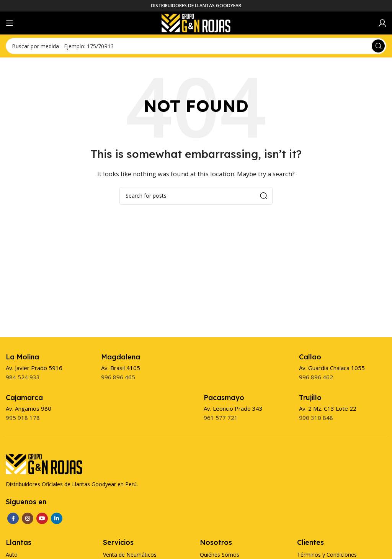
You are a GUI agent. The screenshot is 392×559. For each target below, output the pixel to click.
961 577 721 (221, 418)
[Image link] (44, 463)
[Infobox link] (22, 357)
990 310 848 (316, 418)
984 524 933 (23, 377)
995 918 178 (23, 418)
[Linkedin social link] (57, 518)
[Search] (196, 46)
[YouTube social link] (42, 518)
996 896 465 (118, 377)
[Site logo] (196, 22)
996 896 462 (316, 377)
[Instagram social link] (28, 518)
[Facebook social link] (13, 518)
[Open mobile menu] (10, 23)
